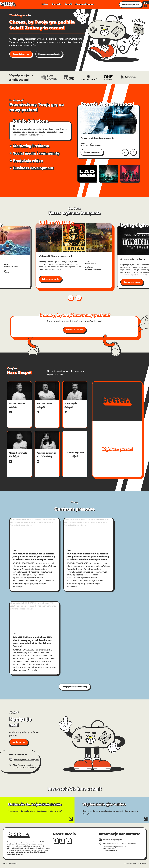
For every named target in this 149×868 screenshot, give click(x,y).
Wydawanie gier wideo (85, 798)
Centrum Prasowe (85, 4)
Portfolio (57, 4)
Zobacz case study (92, 152)
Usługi (45, 4)
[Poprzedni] (125, 152)
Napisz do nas (19, 742)
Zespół (68, 4)
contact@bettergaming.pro (26, 760)
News (15, 550)
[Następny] (133, 152)
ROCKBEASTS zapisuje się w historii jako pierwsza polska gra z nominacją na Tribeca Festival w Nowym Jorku (34, 557)
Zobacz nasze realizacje (49, 54)
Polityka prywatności (10, 864)
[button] (78, 298)
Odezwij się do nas (21, 54)
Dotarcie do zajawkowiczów (12, 798)
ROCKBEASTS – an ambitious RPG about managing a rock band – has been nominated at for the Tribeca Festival (32, 642)
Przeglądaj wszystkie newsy (75, 687)
